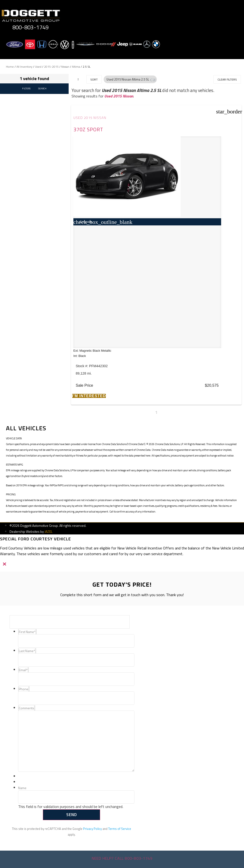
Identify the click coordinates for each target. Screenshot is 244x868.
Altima (76, 67)
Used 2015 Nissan (119, 96)
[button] (153, 79)
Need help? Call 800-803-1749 (122, 858)
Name (22, 788)
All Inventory (24, 67)
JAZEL (48, 531)
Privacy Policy (92, 829)
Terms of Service (120, 829)
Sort (94, 79)
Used (38, 67)
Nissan (65, 67)
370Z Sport (88, 129)
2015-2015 (51, 67)
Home (10, 67)
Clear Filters (227, 79)
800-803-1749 (30, 27)
